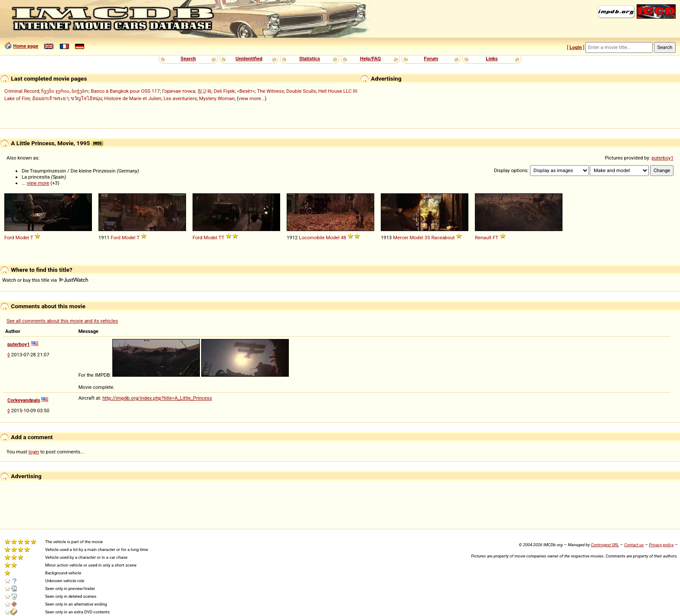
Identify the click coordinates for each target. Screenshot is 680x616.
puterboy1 (662, 158)
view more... (252, 98)
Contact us (634, 545)
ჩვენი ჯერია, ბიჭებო (65, 91)
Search (188, 59)
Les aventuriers (180, 98)
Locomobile (312, 238)
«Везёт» (246, 91)
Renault (483, 238)
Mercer (400, 238)
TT (221, 238)
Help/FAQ (370, 59)
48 (344, 238)
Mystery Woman (217, 98)
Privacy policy (661, 545)
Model (23, 238)
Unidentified (249, 59)
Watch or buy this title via (45, 280)
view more (38, 183)
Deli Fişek (224, 91)
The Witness (271, 91)
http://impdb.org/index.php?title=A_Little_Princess (157, 398)
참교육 (204, 91)
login (34, 452)
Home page (26, 46)
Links (492, 59)
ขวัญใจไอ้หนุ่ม (86, 98)
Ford (9, 238)
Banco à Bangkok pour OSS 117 (125, 91)
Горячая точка (179, 91)
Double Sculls (301, 91)
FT (495, 238)
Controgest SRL (605, 545)
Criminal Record (22, 91)
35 (427, 238)
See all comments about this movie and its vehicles (62, 321)
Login (575, 47)
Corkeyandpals (24, 400)
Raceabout (443, 238)
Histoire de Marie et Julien (133, 98)
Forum (431, 59)
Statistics (310, 59)
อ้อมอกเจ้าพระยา (50, 98)
